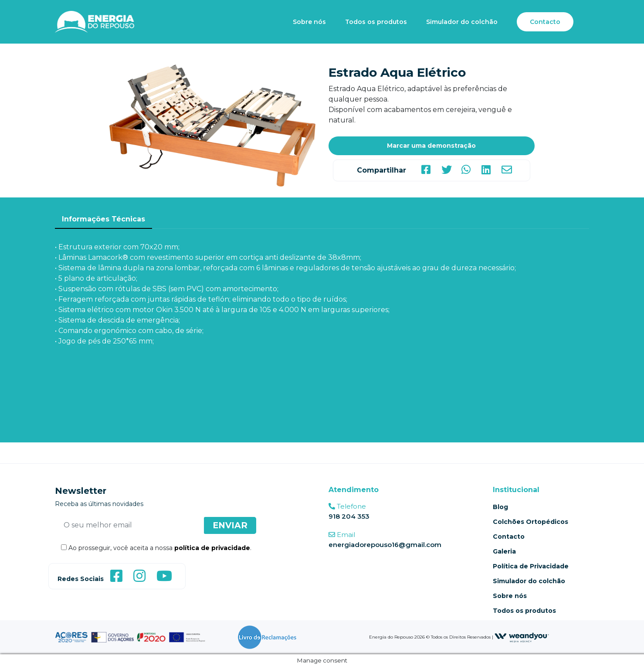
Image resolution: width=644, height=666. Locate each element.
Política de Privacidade (531, 566)
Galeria (504, 551)
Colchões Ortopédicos (530, 522)
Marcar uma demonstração (431, 146)
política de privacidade (212, 548)
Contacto (545, 22)
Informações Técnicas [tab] (103, 219)
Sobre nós (309, 22)
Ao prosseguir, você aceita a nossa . (153, 548)
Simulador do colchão (462, 22)
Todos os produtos (376, 22)
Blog (500, 507)
